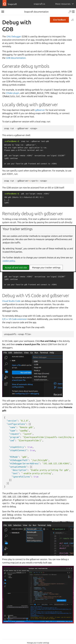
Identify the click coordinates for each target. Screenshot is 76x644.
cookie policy (9, 261)
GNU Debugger (14, 36)
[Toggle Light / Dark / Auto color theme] (70, 12)
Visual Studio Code (11, 301)
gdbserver (40, 110)
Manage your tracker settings (38, 643)
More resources (63, 4)
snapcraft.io (39, 4)
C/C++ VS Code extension (15, 319)
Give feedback (59, 20)
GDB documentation (16, 58)
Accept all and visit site (16, 267)
